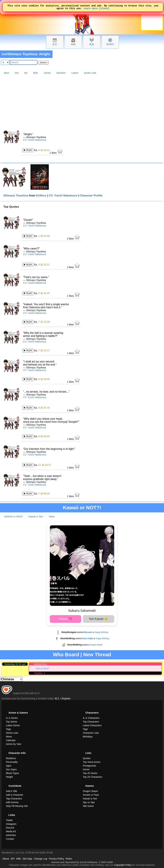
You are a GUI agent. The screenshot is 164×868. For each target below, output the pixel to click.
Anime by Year (14, 744)
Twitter (9, 820)
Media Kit (11, 831)
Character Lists (91, 733)
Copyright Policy (123, 865)
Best (7, 73)
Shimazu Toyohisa (16, 196)
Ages (9, 766)
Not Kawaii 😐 (99, 619)
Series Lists (12, 733)
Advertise (11, 835)
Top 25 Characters (93, 777)
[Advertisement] (82, 101)
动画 (73, 44)
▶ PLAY (28, 150)
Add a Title (12, 791)
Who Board (66, 655)
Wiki (19, 859)
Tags (8, 729)
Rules (69, 859)
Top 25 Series (90, 773)
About (6, 859)
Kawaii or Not (36, 517)
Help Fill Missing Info (17, 806)
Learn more (91, 9)
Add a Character (15, 795)
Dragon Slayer (90, 791)
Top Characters (91, 722)
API (13, 859)
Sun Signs (11, 769)
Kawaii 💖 (65, 619)
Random (61, 73)
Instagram (11, 824)
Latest (75, 73)
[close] (104, 9)
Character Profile (91, 196)
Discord (10, 828)
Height (9, 777)
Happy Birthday (101, 632)
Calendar (11, 740)
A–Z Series (12, 718)
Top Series (12, 722)
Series (47, 73)
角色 (92, 44)
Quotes (110, 44)
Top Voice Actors (92, 762)
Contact (10, 839)
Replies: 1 (40, 673)
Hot (17, 73)
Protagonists (89, 766)
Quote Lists (90, 73)
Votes (52, 517)
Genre (86, 769)
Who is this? (42, 668)
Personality (12, 762)
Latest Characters (92, 725)
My (26, 73)
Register (66, 698)
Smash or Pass (91, 795)
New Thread (97, 655)
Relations (11, 758)
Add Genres (12, 802)
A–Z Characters (91, 718)
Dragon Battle (96, 645)
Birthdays (88, 737)
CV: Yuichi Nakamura (35, 140)
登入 (57, 698)
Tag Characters (14, 799)
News (9, 737)
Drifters (41, 196)
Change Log (40, 859)
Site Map (27, 859)
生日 (55, 44)
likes (56, 151)
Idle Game (88, 806)
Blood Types (12, 773)
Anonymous (40, 664)
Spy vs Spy (89, 802)
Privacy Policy (56, 859)
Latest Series (13, 725)
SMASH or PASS (13, 517)
